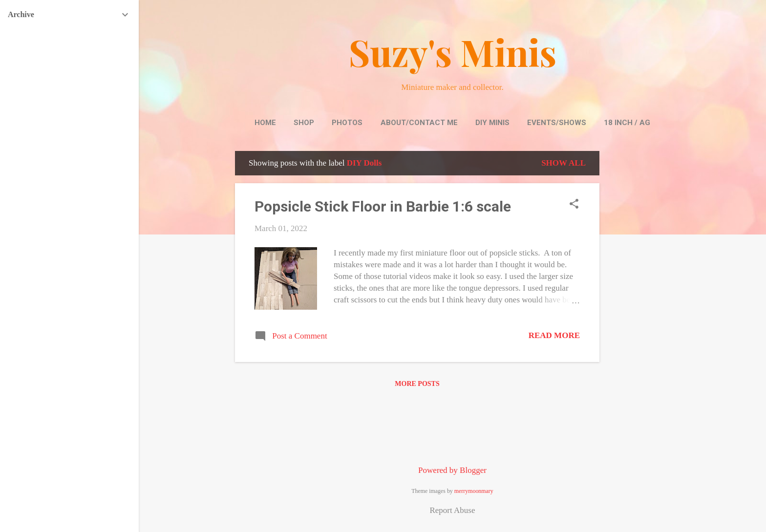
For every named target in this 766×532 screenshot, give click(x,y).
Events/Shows (557, 123)
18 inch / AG (627, 123)
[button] (574, 205)
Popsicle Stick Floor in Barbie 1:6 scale (383, 206)
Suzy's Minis (453, 52)
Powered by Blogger (452, 470)
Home (265, 123)
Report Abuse (452, 510)
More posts (417, 384)
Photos (347, 123)
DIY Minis (492, 123)
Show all (564, 163)
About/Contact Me (419, 123)
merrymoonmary (474, 491)
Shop (304, 123)
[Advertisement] (638, 298)
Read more (554, 335)
